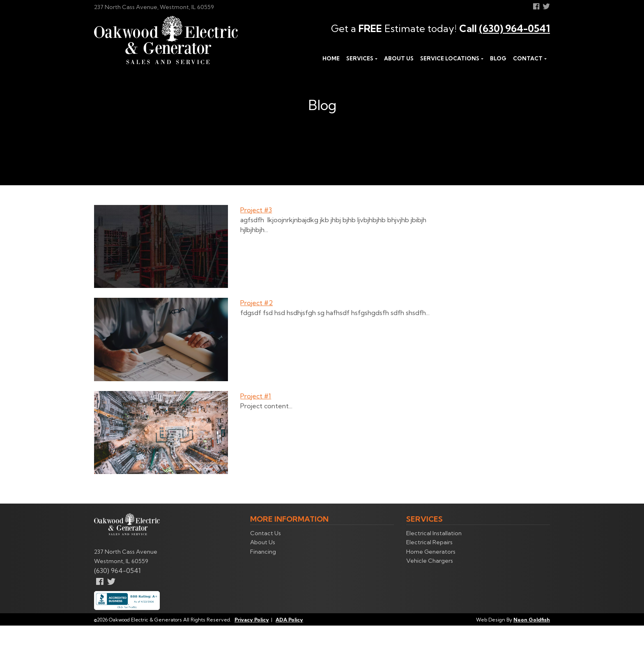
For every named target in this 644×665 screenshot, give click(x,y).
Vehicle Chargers (430, 561)
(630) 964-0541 (514, 28)
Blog (498, 58)
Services (360, 58)
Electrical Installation (434, 533)
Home (331, 58)
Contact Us (266, 533)
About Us (399, 58)
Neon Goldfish (532, 620)
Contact (528, 58)
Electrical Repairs (429, 542)
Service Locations (450, 58)
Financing (263, 552)
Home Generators (431, 552)
